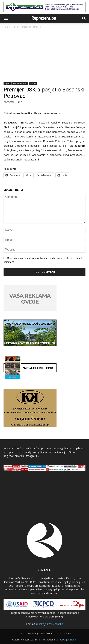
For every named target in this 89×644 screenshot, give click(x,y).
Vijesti (16, 27)
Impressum (47, 633)
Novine (33, 83)
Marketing (33, 633)
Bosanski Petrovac (31, 27)
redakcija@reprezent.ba (50, 624)
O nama (21, 633)
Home (7, 27)
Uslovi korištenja (64, 633)
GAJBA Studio (70, 640)
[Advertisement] (44, 55)
